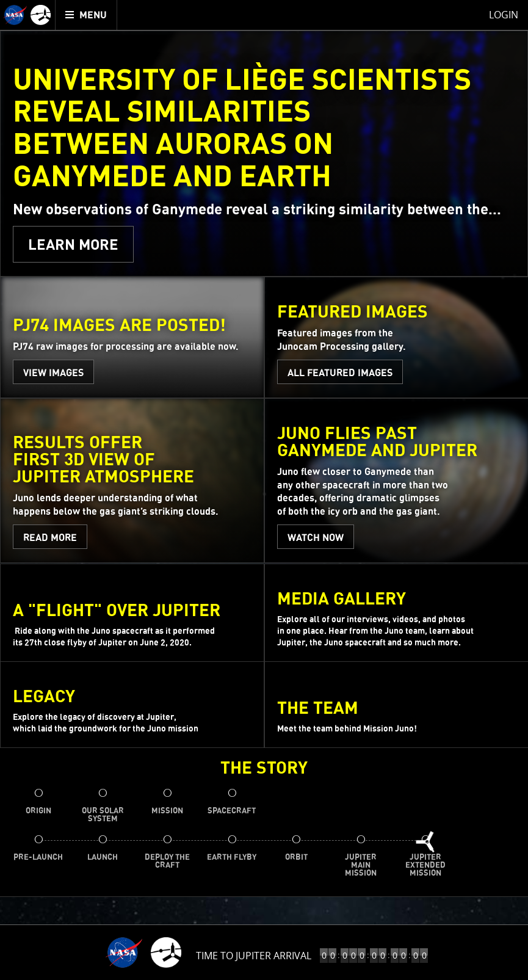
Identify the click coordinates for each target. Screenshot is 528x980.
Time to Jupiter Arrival (254, 956)
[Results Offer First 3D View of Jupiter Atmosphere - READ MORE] (132, 481)
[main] (264, 490)
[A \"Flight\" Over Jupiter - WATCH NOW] (132, 613)
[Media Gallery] (396, 613)
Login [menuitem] (504, 15)
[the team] (396, 705)
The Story (264, 769)
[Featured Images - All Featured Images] (396, 338)
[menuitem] (86, 15)
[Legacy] (132, 705)
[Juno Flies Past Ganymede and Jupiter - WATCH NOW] (396, 481)
